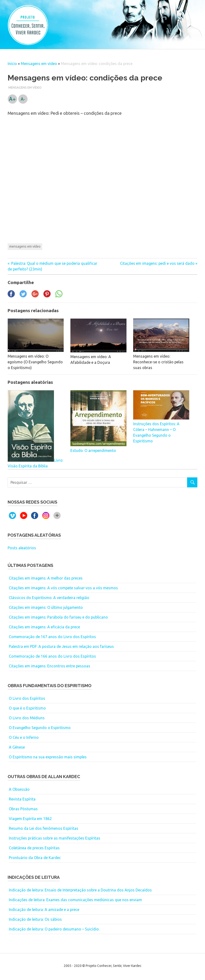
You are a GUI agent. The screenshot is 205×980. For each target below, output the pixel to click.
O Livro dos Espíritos (27, 698)
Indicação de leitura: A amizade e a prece (44, 910)
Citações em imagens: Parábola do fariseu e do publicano (58, 617)
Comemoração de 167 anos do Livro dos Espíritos (52, 637)
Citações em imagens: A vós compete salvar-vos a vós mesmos (63, 588)
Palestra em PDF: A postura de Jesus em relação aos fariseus (61, 646)
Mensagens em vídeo (39, 64)
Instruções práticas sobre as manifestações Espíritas (55, 838)
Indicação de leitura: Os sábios (35, 919)
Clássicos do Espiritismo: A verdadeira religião (49, 598)
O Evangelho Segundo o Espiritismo (40, 728)
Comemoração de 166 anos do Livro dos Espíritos (52, 656)
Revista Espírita (22, 799)
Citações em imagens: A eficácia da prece (44, 627)
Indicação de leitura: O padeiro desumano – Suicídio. (54, 929)
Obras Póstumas (23, 809)
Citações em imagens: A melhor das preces (46, 578)
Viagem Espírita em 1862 (30, 819)
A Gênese (17, 747)
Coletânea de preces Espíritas (34, 848)
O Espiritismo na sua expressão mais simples (48, 757)
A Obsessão (19, 789)
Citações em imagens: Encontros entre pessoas (50, 666)
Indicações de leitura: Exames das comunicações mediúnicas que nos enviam (75, 900)
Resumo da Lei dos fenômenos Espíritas (44, 828)
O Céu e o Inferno (24, 737)
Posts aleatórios (22, 548)
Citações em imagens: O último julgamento (46, 607)
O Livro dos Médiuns (27, 718)
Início (12, 64)
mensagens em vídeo (25, 246)
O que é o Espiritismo (27, 708)
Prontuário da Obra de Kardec (35, 858)
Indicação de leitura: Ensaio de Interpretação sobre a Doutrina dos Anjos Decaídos (80, 890)
